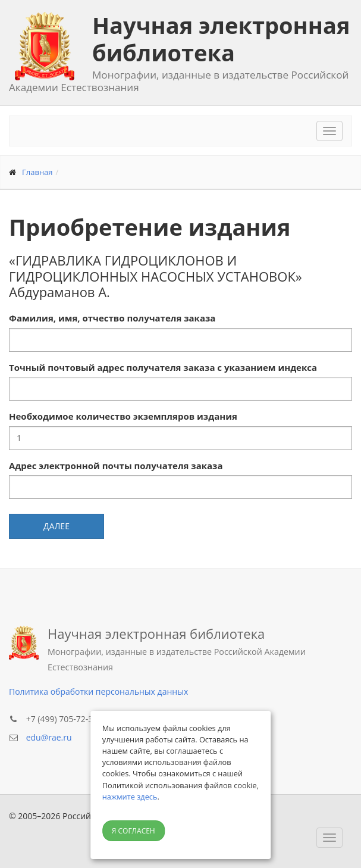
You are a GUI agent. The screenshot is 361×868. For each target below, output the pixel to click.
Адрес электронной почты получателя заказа (116, 466)
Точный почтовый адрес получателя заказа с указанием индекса (163, 367)
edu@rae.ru (49, 737)
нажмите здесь (130, 797)
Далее (56, 526)
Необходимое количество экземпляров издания (123, 416)
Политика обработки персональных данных (98, 691)
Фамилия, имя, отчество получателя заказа (112, 318)
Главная (37, 172)
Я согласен (134, 831)
